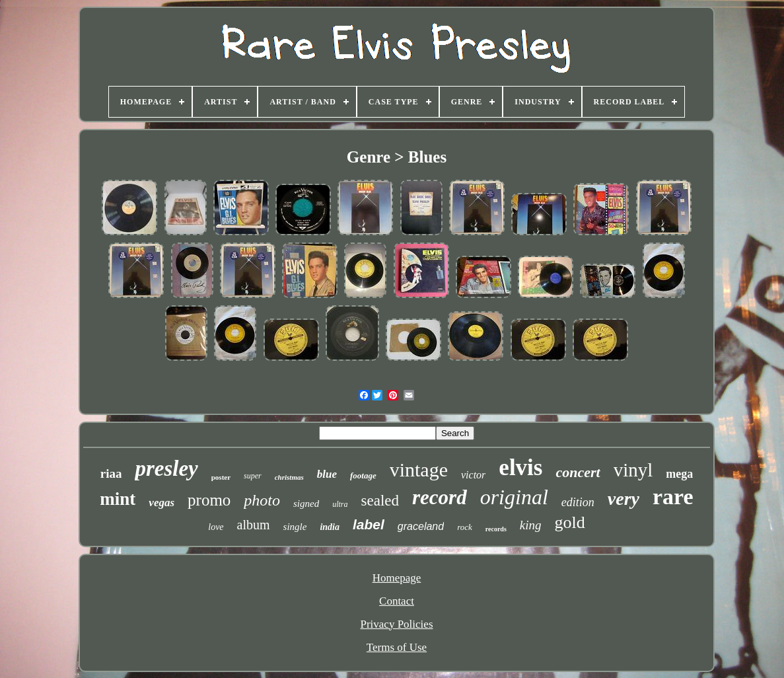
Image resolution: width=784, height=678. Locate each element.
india (330, 527)
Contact (397, 601)
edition (578, 502)
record (440, 497)
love (216, 527)
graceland (421, 526)
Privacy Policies (396, 624)
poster (221, 477)
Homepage (397, 578)
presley (166, 469)
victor (473, 475)
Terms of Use (397, 647)
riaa (111, 473)
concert (578, 472)
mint (118, 499)
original (514, 497)
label (369, 524)
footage (363, 475)
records (496, 529)
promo (209, 500)
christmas (289, 477)
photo (262, 500)
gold (570, 522)
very (624, 499)
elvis (520, 468)
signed (306, 504)
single (295, 527)
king (531, 525)
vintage (419, 470)
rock (465, 527)
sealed (380, 501)
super (253, 476)
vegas (161, 503)
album (254, 525)
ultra (340, 504)
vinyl (633, 470)
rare (673, 497)
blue (327, 474)
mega (679, 474)
